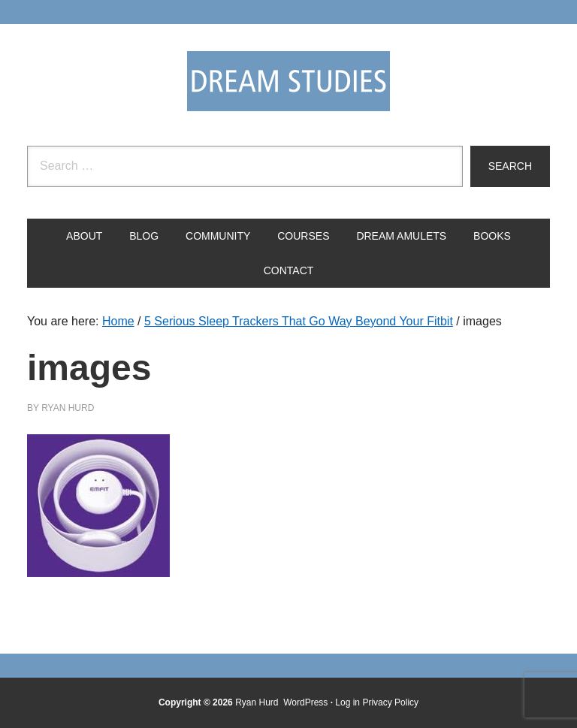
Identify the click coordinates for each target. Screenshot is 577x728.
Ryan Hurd (258, 702)
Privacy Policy (390, 702)
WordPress (305, 702)
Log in (347, 702)
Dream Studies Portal (288, 81)
